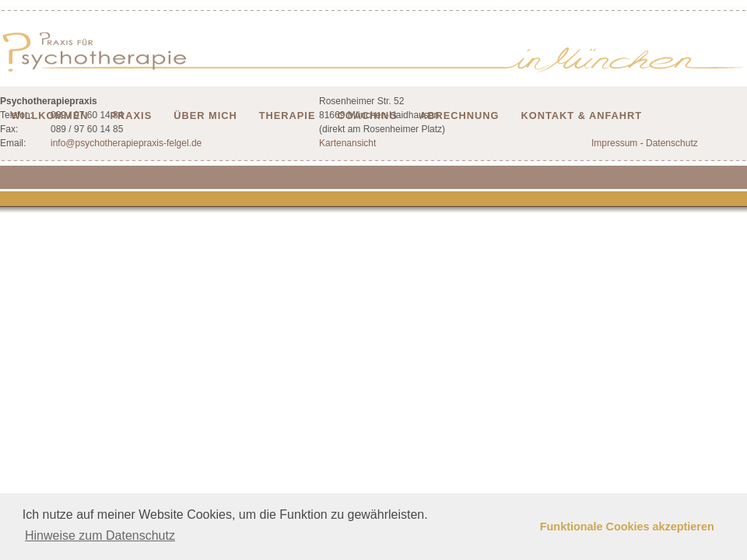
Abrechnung (459, 115)
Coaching (367, 115)
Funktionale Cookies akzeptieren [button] (627, 527)
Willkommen (50, 115)
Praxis (132, 115)
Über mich (205, 115)
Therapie (288, 115)
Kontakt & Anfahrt (582, 115)
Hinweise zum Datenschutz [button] (100, 535)
